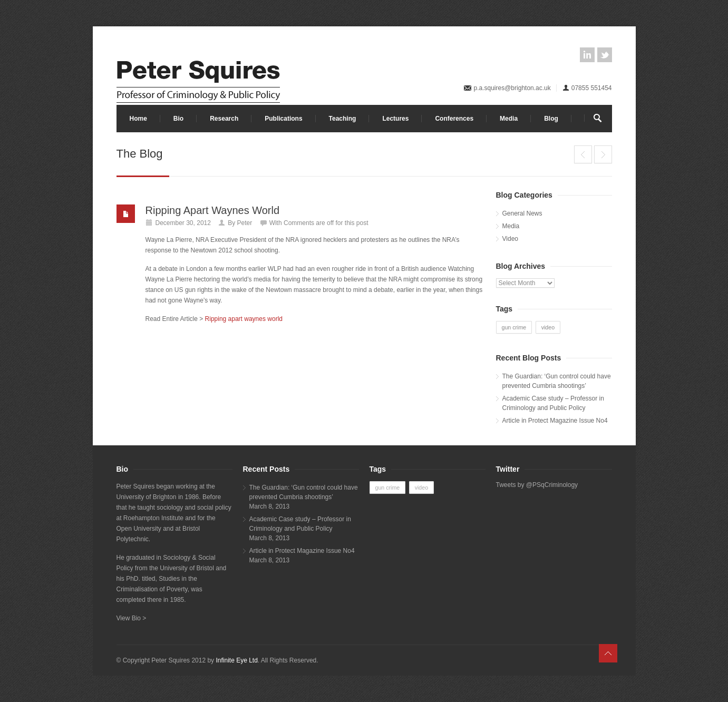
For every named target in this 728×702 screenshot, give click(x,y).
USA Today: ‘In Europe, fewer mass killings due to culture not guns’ (603, 154)
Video (510, 239)
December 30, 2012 (183, 223)
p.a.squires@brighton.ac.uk (512, 88)
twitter (605, 55)
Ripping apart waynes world (244, 319)
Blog (551, 119)
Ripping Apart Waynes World (213, 210)
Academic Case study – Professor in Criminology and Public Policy (553, 403)
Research (224, 119)
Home (138, 119)
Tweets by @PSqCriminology (537, 485)
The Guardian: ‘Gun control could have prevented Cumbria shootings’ (557, 381)
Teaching (343, 119)
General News (522, 213)
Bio (178, 119)
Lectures (395, 119)
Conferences (454, 119)
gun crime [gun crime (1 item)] (514, 327)
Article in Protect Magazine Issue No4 (555, 421)
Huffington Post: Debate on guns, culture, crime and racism (583, 154)
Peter (245, 223)
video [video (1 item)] (548, 327)
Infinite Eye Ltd (236, 660)
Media (509, 119)
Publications (283, 119)
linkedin (587, 55)
